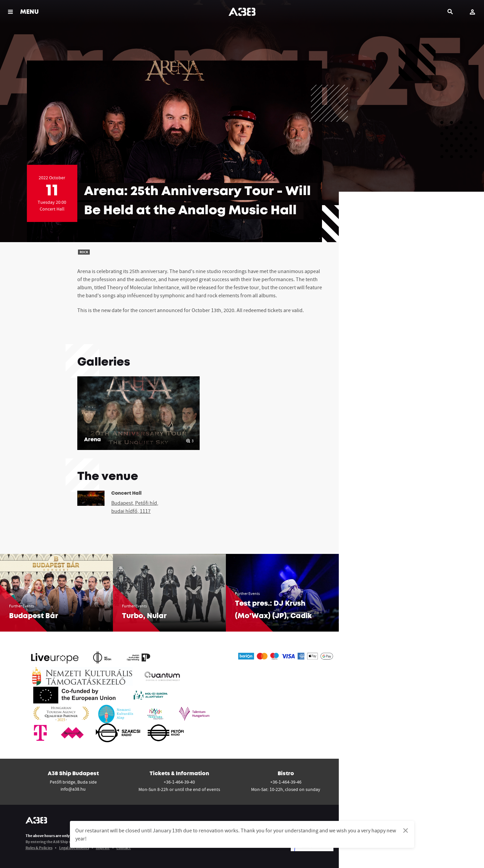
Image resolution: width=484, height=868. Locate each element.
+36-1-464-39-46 (286, 782)
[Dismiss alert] (406, 830)
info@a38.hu (73, 789)
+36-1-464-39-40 (179, 782)
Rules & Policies (39, 848)
